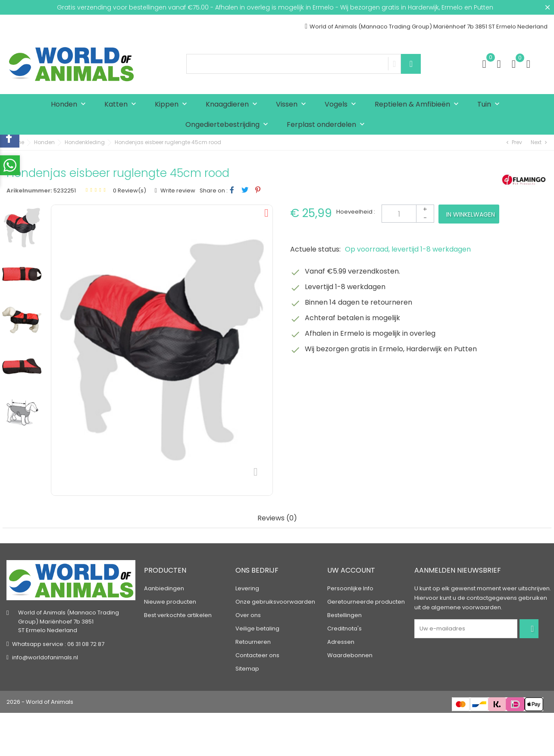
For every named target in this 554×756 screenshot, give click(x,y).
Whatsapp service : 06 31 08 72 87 (58, 644)
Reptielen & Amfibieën (419, 105)
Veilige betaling (257, 628)
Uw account (351, 570)
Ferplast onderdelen (328, 125)
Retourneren (253, 642)
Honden (70, 105)
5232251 (65, 191)
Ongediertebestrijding (229, 125)
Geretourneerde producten (366, 602)
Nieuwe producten (170, 602)
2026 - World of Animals (40, 702)
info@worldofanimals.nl (45, 657)
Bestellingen (344, 615)
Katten (122, 105)
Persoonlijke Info (350, 588)
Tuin (490, 105)
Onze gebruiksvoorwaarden (275, 602)
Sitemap (247, 669)
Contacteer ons (257, 655)
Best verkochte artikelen (178, 615)
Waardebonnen (350, 655)
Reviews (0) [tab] (277, 518)
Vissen (293, 105)
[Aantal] (408, 214)
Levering (247, 588)
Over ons (248, 615)
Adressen (341, 642)
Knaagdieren (233, 105)
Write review (177, 191)
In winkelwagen (471, 214)
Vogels (342, 105)
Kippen (173, 105)
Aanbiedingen (164, 588)
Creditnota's (344, 628)
